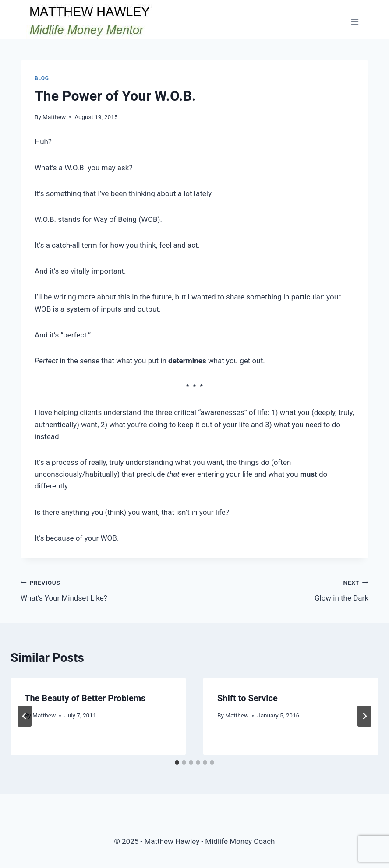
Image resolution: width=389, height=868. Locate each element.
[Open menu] (355, 22)
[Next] (364, 716)
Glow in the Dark (285, 589)
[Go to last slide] (25, 716)
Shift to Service (248, 698)
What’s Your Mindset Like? (104, 589)
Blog (42, 78)
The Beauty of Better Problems (85, 698)
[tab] (177, 763)
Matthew (54, 117)
